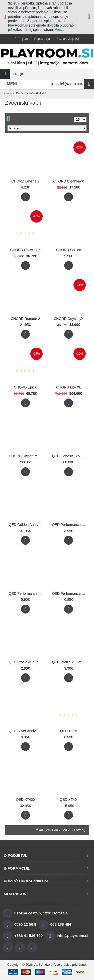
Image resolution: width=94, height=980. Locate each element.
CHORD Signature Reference (26, 456)
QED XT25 (69, 731)
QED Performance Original (26, 594)
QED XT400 (25, 800)
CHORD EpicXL (69, 387)
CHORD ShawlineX (25, 250)
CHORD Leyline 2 (25, 181)
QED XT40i (69, 800)
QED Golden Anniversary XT (26, 525)
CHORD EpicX (25, 387)
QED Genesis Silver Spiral (70, 456)
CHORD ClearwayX (69, 181)
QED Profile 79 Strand (70, 662)
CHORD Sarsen (69, 250)
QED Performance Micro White (70, 525)
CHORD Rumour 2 (25, 319)
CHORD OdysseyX (69, 319)
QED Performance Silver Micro (70, 594)
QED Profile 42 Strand (26, 662)
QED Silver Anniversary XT (26, 731)
